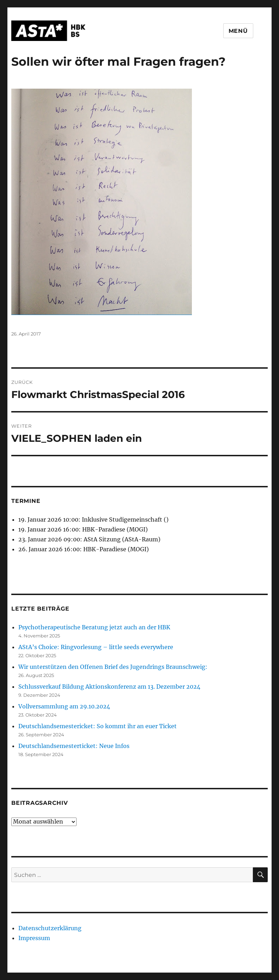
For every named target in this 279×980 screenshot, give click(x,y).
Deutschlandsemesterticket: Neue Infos (74, 746)
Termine (26, 501)
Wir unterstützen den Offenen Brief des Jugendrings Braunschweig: (113, 667)
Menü (238, 31)
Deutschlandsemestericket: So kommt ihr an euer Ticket (98, 726)
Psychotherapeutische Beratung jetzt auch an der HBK (94, 627)
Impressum (34, 938)
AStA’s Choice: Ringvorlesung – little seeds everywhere (96, 647)
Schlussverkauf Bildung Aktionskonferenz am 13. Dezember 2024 (109, 687)
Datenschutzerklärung (50, 928)
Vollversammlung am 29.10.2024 (64, 706)
